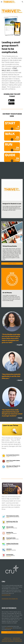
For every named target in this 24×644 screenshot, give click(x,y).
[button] (2, 2)
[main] (12, 66)
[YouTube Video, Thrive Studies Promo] (12, 170)
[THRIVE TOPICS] (12, 264)
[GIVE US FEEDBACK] (12, 632)
